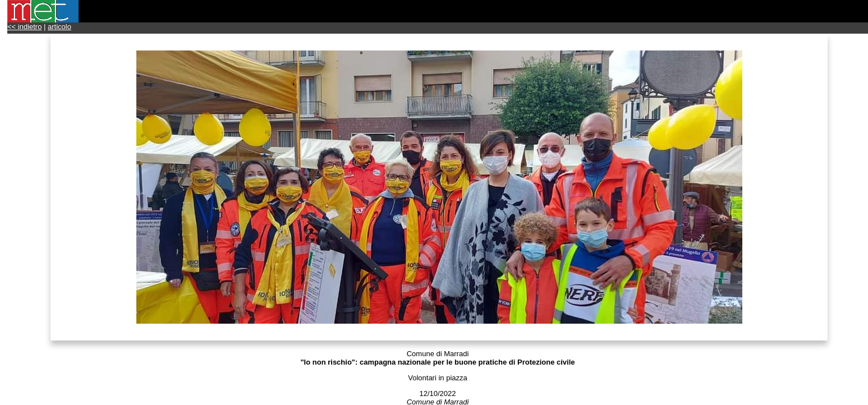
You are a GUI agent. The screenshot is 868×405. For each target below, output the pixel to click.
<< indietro (24, 27)
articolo (59, 27)
